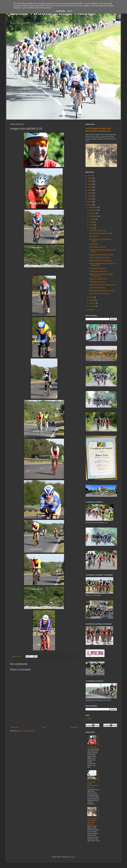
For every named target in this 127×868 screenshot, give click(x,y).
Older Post (74, 727)
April (91, 297)
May (91, 228)
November (93, 210)
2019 (90, 181)
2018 (90, 184)
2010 (90, 310)
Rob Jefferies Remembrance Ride (101, 233)
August (92, 219)
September (94, 216)
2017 (90, 187)
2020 (90, 178)
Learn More (60, 11)
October (93, 213)
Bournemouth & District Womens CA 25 (102, 285)
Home (44, 727)
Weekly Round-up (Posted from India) (102, 291)
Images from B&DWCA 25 (98, 279)
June (91, 225)
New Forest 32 (94, 236)
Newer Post (15, 727)
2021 (90, 175)
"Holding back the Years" (98, 282)
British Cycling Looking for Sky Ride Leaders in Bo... (101, 275)
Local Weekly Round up (97, 288)
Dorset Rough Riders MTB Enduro (101, 261)
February (93, 303)
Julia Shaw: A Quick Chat (98, 231)
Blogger (72, 857)
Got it (70, 11)
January (93, 306)
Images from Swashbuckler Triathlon (101, 255)
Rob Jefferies (94, 244)
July (91, 222)
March (92, 300)
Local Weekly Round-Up (97, 268)
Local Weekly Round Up (97, 247)
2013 (90, 199)
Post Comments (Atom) (27, 731)
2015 (90, 193)
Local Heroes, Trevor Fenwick (99, 294)
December (93, 207)
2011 (90, 205)
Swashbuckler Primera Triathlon (100, 258)
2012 (90, 202)
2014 (90, 196)
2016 (90, 190)
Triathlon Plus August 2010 (98, 271)
